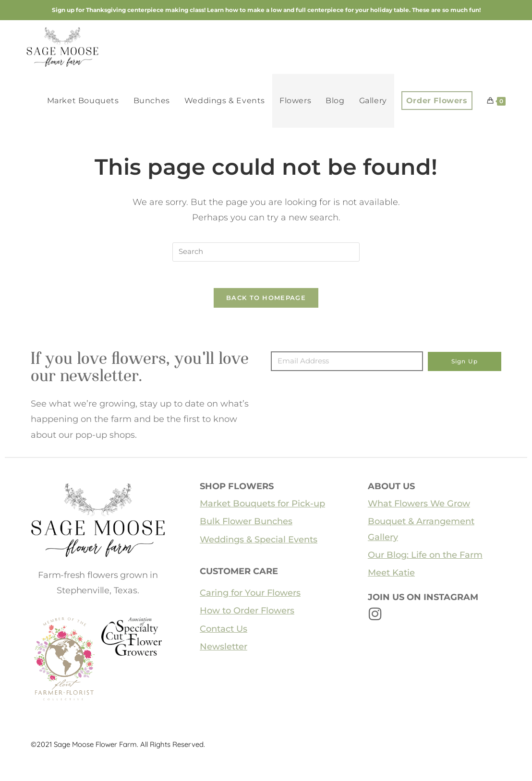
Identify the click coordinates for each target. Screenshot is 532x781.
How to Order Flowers (247, 613)
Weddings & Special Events (259, 542)
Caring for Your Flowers (250, 596)
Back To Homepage (266, 300)
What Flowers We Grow (419, 506)
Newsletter (224, 649)
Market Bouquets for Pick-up (262, 506)
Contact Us (224, 632)
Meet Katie (391, 576)
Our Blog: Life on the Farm (425, 558)
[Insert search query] (266, 252)
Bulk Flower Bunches (246, 524)
